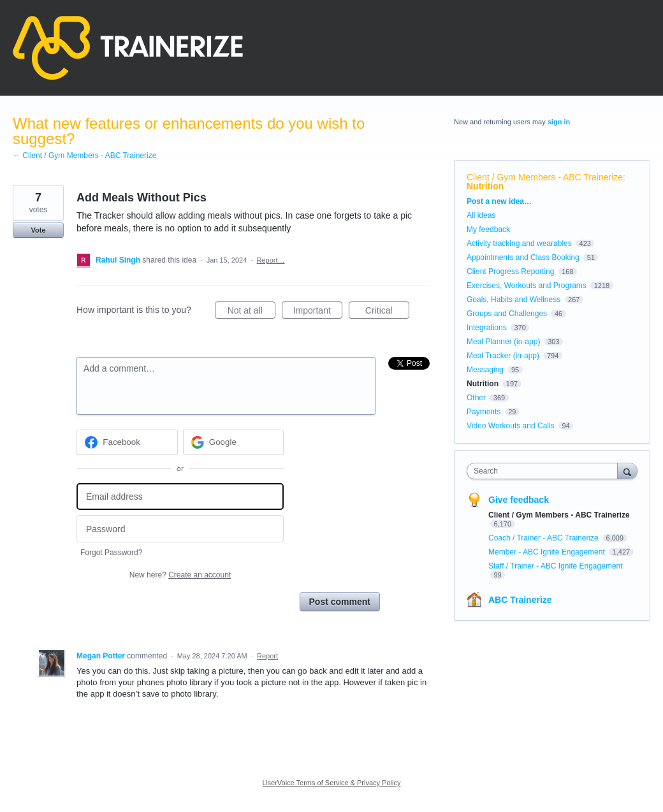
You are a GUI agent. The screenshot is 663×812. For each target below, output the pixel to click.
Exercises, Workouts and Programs (528, 286)
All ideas (481, 215)
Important (318, 312)
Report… (271, 260)
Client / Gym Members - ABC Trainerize (545, 177)
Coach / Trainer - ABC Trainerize (544, 538)
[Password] (180, 529)
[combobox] (545, 471)
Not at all (251, 312)
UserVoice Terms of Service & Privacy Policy (332, 783)
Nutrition (485, 186)
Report (267, 656)
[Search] (627, 471)
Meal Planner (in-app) (503, 342)
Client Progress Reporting (510, 272)
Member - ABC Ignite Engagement (548, 552)
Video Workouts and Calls (511, 426)
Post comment (340, 602)
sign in (559, 122)
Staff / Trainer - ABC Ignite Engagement (556, 566)
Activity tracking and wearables (519, 243)
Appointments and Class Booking (523, 257)
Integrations (487, 328)
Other (476, 398)
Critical (387, 312)
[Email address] (180, 497)
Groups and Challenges (507, 314)
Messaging (485, 370)
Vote (38, 230)
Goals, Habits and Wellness (514, 300)
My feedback (488, 229)
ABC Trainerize (520, 600)
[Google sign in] (234, 442)
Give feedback (519, 500)
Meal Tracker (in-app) (503, 356)
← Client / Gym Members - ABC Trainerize (84, 156)
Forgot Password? (111, 553)
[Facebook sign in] (127, 442)
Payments (484, 412)
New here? (180, 575)
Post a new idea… (499, 201)
